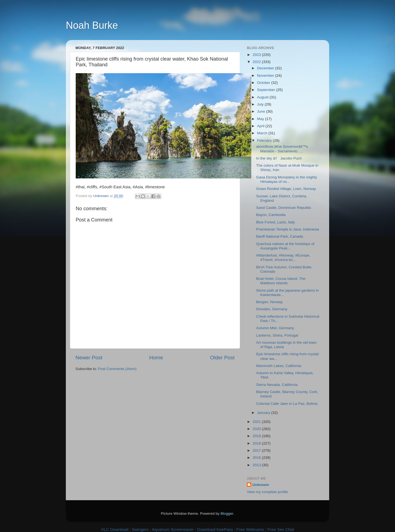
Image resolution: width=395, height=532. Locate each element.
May (261, 119)
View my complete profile (267, 492)
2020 (257, 429)
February (265, 140)
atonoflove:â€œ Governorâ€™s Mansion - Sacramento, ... (282, 149)
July (261, 104)
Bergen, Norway (270, 302)
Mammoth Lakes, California (279, 366)
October (264, 83)
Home (156, 358)
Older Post (222, 358)
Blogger (227, 513)
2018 (257, 443)
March (263, 133)
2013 (257, 465)
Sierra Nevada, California (277, 385)
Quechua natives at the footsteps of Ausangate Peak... (285, 246)
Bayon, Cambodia (271, 215)
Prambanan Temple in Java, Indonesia (288, 229)
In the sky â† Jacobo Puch (279, 158)
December (266, 68)
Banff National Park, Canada (280, 236)
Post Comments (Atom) (117, 369)
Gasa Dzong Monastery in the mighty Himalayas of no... (287, 179)
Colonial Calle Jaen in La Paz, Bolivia (287, 404)
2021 (257, 422)
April (261, 126)
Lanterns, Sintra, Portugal (277, 335)
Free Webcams (250, 529)
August (263, 97)
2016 (257, 458)
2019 (257, 436)
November (266, 76)
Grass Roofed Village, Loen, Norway (286, 189)
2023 (257, 55)
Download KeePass (215, 529)
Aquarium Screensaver (173, 529)
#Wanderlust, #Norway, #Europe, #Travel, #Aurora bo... (283, 258)
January (264, 413)
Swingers (140, 529)
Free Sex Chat (281, 529)
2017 (257, 450)
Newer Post (89, 358)
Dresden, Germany (272, 309)
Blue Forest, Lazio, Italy (276, 222)
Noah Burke (92, 25)
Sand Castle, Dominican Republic (284, 208)
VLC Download (115, 529)
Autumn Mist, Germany (275, 328)
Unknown (261, 485)
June (262, 111)
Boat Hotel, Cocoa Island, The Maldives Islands (281, 281)
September (267, 90)
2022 (257, 62)
